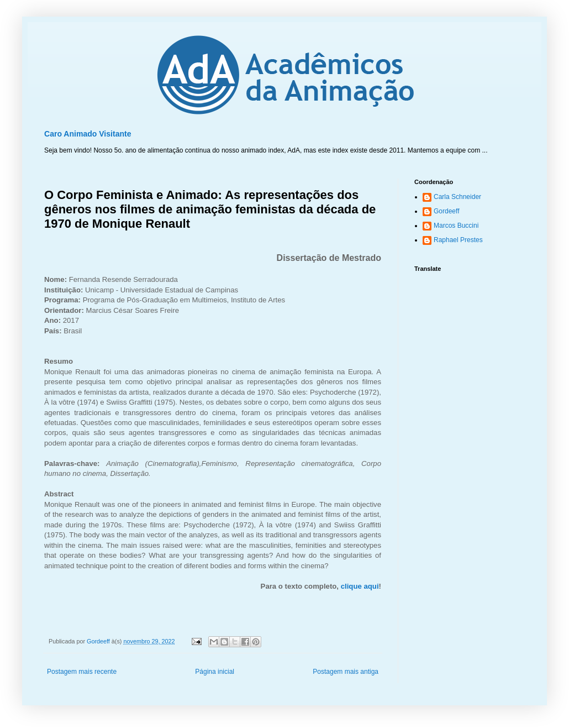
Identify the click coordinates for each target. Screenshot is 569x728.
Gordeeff (446, 211)
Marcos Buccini (456, 226)
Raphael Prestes (458, 240)
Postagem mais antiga (346, 672)
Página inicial (215, 672)
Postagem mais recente (82, 672)
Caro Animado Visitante (88, 134)
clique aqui (360, 586)
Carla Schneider (457, 197)
